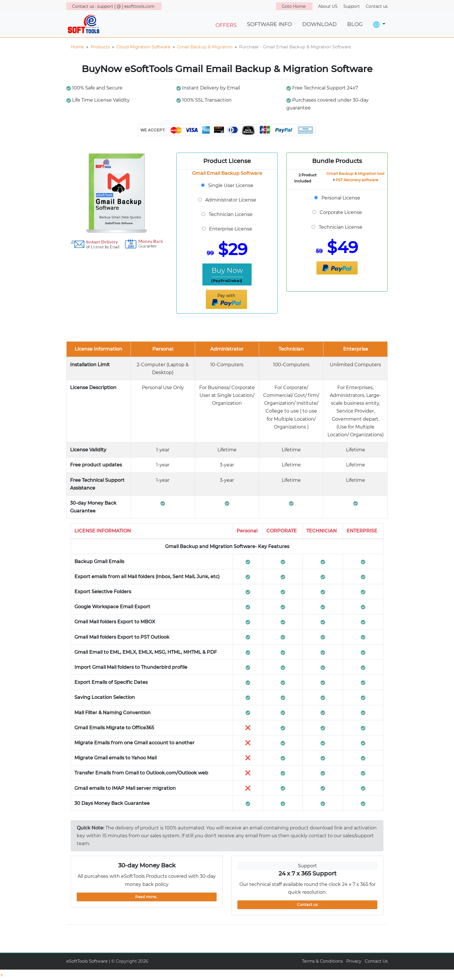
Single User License (231, 185)
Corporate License (341, 212)
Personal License (341, 198)
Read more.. (147, 897)
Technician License (231, 214)
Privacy (354, 961)
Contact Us (376, 961)
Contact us (307, 905)
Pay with (226, 300)
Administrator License (231, 200)
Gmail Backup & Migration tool (355, 174)
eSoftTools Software (87, 961)
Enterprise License (231, 229)
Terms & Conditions (322, 961)
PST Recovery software (357, 180)
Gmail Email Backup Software (227, 173)
